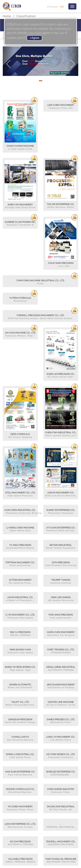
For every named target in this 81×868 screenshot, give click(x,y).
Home (7, 16)
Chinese (53, 7)
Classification (26, 16)
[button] (8, 61)
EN (62, 7)
